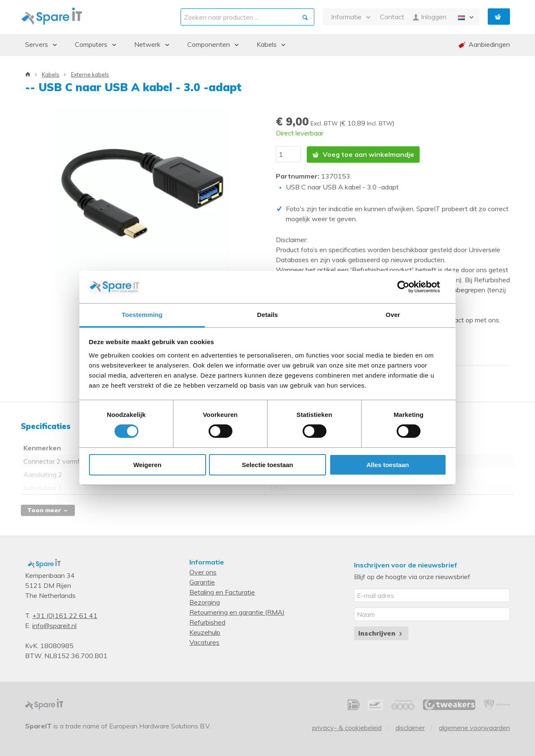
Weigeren (147, 465)
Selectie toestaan (268, 465)
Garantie (202, 582)
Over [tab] (393, 315)
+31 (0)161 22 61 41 (65, 616)
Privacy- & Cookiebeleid (347, 728)
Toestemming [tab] (142, 315)
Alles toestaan (388, 465)
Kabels (51, 74)
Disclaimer (410, 728)
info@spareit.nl (54, 626)
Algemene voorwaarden (474, 728)
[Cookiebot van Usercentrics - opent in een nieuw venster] (410, 287)
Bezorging (205, 602)
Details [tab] (267, 315)
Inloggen (429, 17)
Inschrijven (381, 633)
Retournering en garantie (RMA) (237, 612)
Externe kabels (90, 74)
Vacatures (204, 642)
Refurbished (207, 622)
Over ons (203, 572)
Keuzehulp (205, 632)
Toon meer (48, 510)
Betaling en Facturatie (222, 592)
